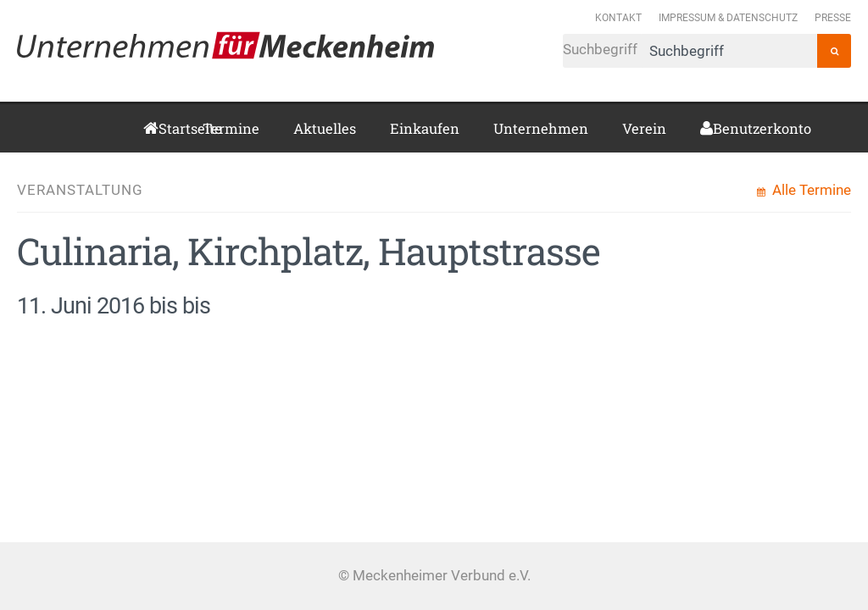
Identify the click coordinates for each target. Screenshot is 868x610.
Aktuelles (325, 128)
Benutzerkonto (719, 128)
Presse (833, 17)
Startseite (164, 128)
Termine (231, 128)
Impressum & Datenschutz (728, 17)
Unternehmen (541, 128)
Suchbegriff (690, 51)
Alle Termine (810, 190)
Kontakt (618, 17)
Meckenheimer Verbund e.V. (225, 45)
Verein (644, 128)
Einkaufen (425, 128)
